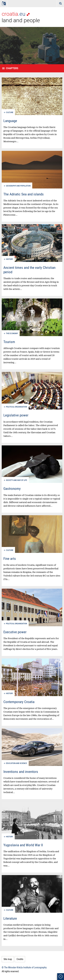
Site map (8, 959)
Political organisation (16, 407)
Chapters (12, 68)
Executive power (15, 632)
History (9, 259)
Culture (10, 112)
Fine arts (10, 558)
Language (10, 121)
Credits (20, 959)
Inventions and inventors (21, 772)
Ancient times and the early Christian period (29, 270)
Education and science (16, 763)
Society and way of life (17, 480)
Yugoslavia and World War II (23, 845)
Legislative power (16, 415)
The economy (12, 333)
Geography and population (18, 186)
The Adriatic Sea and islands (24, 194)
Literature (10, 918)
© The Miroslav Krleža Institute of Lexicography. (24, 967)
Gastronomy (12, 488)
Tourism (9, 342)
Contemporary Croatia (19, 702)
